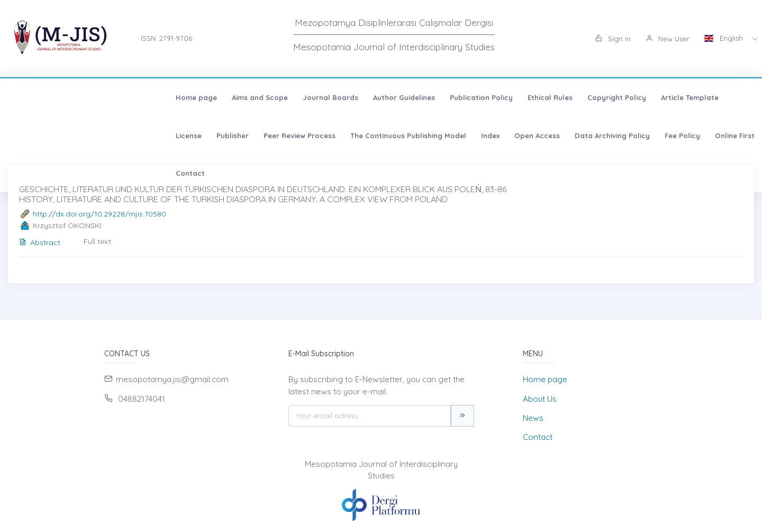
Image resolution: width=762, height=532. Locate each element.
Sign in (613, 39)
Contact (454, 136)
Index (160, 136)
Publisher (635, 97)
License (591, 97)
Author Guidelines (248, 97)
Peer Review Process (702, 97)
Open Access (207, 136)
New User (668, 39)
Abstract (40, 242)
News (533, 418)
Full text (97, 241)
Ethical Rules (394, 97)
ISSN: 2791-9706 (166, 38)
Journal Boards (175, 97)
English (725, 38)
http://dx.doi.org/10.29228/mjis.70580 (99, 214)
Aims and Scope (104, 97)
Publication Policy (326, 97)
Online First (405, 136)
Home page (41, 97)
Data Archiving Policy (282, 136)
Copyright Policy (461, 97)
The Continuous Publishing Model (78, 136)
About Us (540, 399)
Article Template (534, 97)
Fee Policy (352, 136)
